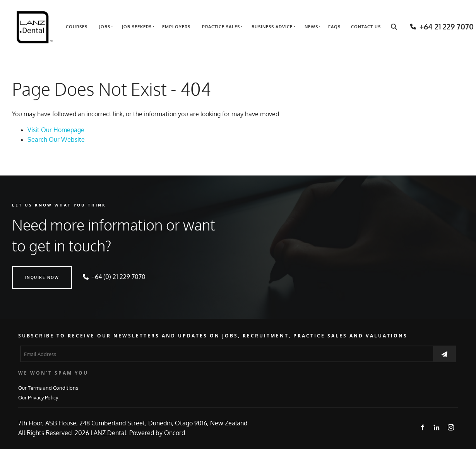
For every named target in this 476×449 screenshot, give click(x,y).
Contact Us (366, 27)
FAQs (334, 27)
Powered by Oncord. (158, 433)
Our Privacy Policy (38, 397)
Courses (77, 27)
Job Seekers (137, 27)
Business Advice (272, 27)
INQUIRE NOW (29, 271)
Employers (176, 27)
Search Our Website (56, 139)
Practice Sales (221, 27)
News (311, 27)
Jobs (105, 27)
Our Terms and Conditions (48, 388)
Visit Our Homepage (56, 130)
